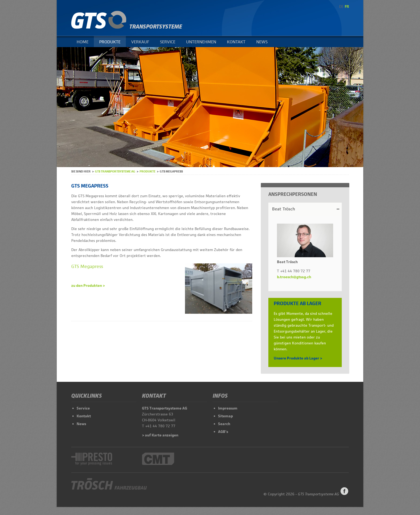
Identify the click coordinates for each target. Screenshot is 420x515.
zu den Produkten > (88, 285)
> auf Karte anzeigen (160, 435)
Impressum (228, 408)
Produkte (110, 42)
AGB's (223, 432)
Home (83, 42)
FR (347, 6)
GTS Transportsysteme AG (115, 171)
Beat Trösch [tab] (284, 209)
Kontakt (236, 42)
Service (168, 42)
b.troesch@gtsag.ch (294, 277)
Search (224, 424)
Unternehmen (201, 42)
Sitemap (225, 416)
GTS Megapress (87, 266)
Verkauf (140, 42)
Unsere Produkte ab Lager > (298, 358)
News (262, 42)
